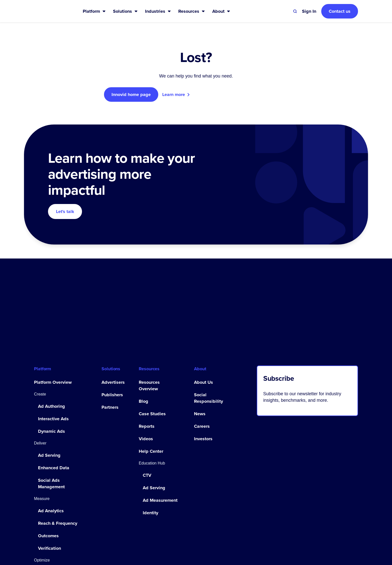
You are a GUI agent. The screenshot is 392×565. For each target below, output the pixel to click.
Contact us (340, 11)
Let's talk (65, 211)
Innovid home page (131, 94)
